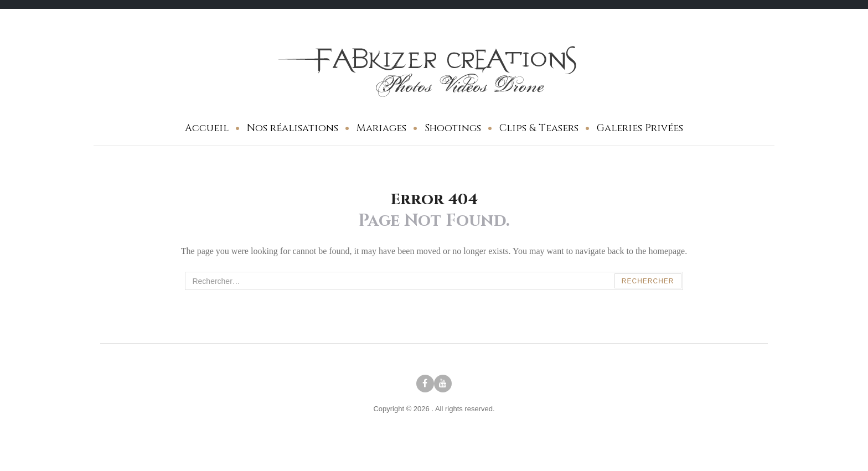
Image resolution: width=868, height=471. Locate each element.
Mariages (381, 128)
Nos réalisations (293, 128)
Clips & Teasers (539, 128)
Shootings (453, 128)
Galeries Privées (640, 128)
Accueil (207, 128)
